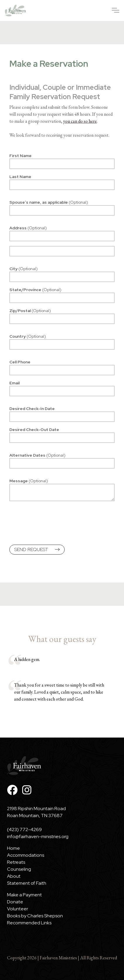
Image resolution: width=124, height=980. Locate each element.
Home (13, 848)
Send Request (37, 549)
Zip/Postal (30, 311)
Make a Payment (24, 895)
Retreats (16, 862)
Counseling (19, 869)
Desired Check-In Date (32, 409)
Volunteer (18, 909)
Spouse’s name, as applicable (49, 202)
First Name (20, 156)
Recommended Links (29, 923)
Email (14, 383)
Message (29, 481)
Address (28, 228)
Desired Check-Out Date (34, 430)
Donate (15, 902)
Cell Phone (20, 362)
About (14, 876)
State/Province (35, 290)
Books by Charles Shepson (35, 916)
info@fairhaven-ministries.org (38, 836)
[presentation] (54, 524)
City (24, 269)
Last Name (20, 177)
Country (28, 336)
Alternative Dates (37, 455)
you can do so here (80, 121)
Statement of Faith (27, 883)
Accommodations (26, 855)
